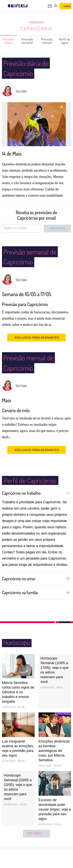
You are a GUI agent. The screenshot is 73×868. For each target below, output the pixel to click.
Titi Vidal (21, 91)
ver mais (36, 839)
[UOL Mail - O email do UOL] (50, 6)
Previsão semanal (27, 41)
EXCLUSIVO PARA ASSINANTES (36, 343)
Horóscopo (37, 22)
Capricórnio (36, 29)
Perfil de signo (65, 41)
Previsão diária (9, 41)
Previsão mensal (47, 41)
